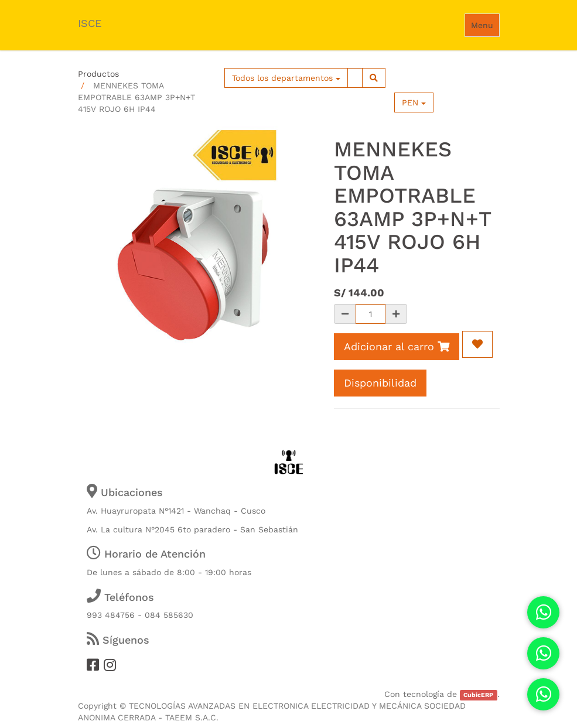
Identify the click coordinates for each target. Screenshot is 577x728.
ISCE (90, 23)
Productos (98, 74)
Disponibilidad (380, 383)
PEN (414, 102)
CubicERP (478, 695)
